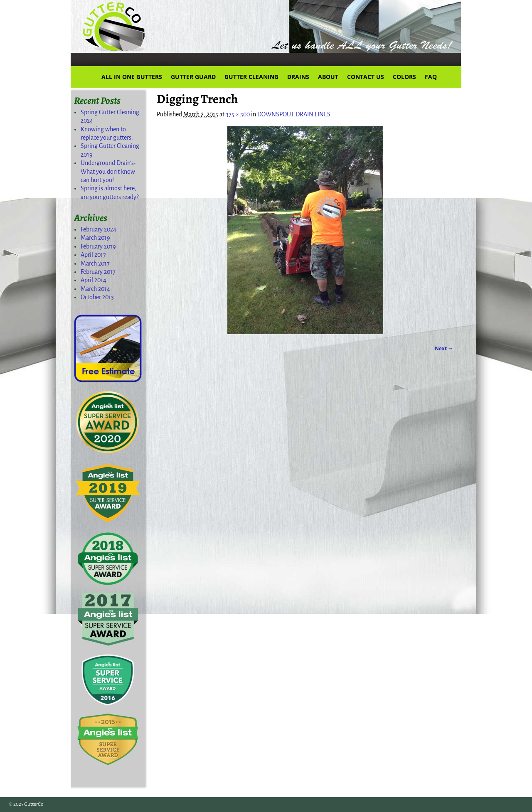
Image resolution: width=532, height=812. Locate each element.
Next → (444, 348)
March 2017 (95, 263)
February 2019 (98, 246)
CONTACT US (366, 77)
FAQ (431, 77)
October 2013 (97, 297)
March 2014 (95, 289)
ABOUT (328, 77)
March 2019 (95, 238)
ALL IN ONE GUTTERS (132, 77)
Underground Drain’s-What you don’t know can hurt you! (108, 171)
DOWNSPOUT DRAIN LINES (294, 114)
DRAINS (298, 77)
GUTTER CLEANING (251, 77)
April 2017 (93, 255)
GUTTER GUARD (193, 77)
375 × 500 (238, 114)
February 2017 (98, 272)
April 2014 (94, 280)
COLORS (404, 77)
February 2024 (99, 229)
